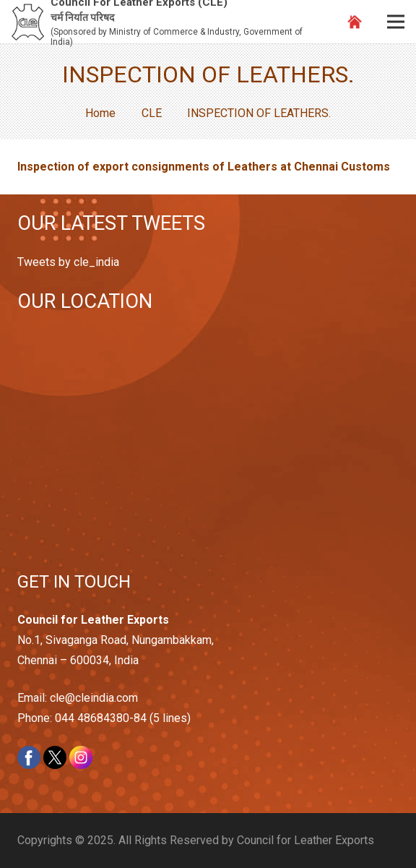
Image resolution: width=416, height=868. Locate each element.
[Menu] (396, 22)
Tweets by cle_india (68, 262)
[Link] (28, 22)
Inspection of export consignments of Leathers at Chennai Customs (204, 167)
